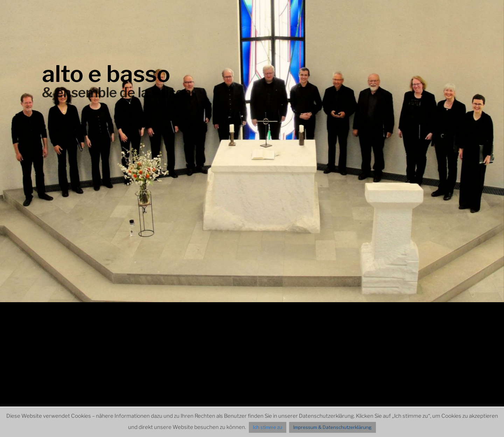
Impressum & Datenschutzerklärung (332, 427)
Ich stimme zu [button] (268, 427)
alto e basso (106, 74)
